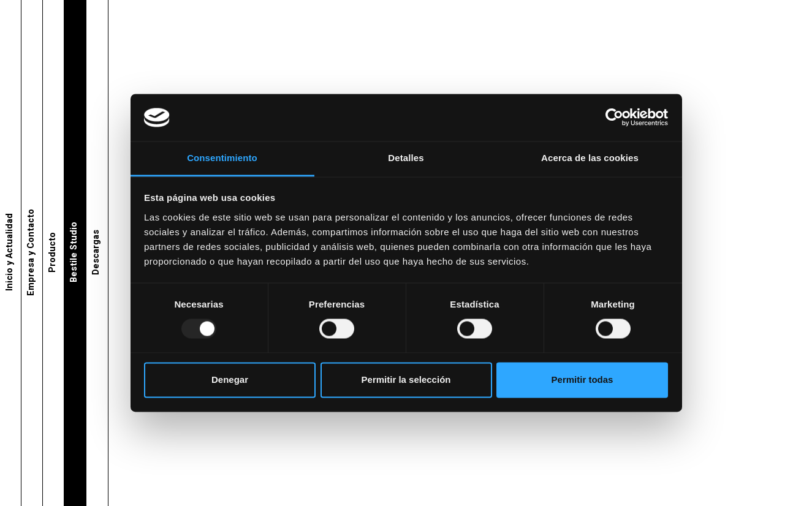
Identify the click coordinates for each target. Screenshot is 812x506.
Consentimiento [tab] (222, 158)
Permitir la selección (406, 379)
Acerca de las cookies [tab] (590, 158)
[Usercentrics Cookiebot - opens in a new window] (614, 118)
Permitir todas (582, 379)
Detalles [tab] (406, 158)
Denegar (230, 379)
